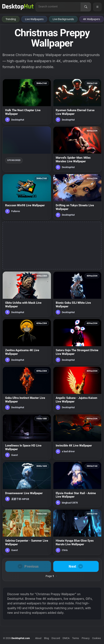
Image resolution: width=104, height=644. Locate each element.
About (38, 638)
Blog (46, 638)
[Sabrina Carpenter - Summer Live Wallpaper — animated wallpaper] (27, 532)
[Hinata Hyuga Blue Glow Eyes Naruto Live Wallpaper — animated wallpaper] (77, 532)
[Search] (86, 7)
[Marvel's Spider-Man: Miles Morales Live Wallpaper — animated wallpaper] (77, 149)
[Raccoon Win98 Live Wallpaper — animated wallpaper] (27, 197)
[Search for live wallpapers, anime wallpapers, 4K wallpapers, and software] (58, 7)
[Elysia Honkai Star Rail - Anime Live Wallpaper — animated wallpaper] (77, 484)
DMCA (66, 638)
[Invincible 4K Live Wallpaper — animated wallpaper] (77, 437)
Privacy (86, 638)
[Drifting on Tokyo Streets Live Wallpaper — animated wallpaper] (77, 197)
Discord (56, 638)
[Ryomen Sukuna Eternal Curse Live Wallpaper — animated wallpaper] (77, 102)
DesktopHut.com (21, 638)
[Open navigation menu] (97, 7)
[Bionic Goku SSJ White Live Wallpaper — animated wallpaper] (77, 294)
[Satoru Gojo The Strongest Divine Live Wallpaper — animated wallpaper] (77, 342)
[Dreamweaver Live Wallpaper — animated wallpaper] (27, 484)
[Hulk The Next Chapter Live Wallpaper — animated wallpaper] (27, 102)
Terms (76, 638)
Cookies (97, 638)
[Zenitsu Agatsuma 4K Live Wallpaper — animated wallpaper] (27, 342)
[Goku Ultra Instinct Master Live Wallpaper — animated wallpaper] (27, 389)
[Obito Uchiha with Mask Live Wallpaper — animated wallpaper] (27, 294)
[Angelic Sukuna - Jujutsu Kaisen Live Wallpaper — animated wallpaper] (77, 389)
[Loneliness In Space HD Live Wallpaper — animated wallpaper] (27, 437)
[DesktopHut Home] (18, 7)
